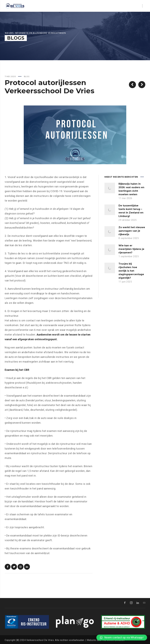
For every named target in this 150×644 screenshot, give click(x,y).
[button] (122, 638)
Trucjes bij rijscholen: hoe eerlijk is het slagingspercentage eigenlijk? (131, 271)
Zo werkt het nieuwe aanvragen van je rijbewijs (132, 231)
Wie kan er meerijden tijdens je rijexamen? (131, 249)
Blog (27, 76)
